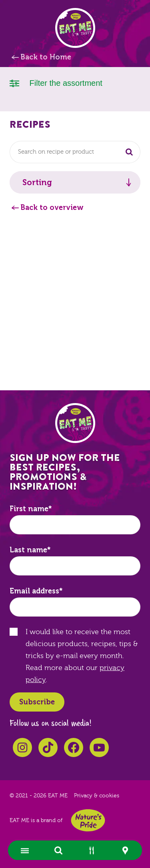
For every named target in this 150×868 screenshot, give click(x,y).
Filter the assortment (56, 82)
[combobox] (75, 152)
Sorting (37, 182)
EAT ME (75, 28)
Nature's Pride (88, 820)
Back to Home (46, 57)
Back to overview (52, 208)
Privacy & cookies (97, 796)
